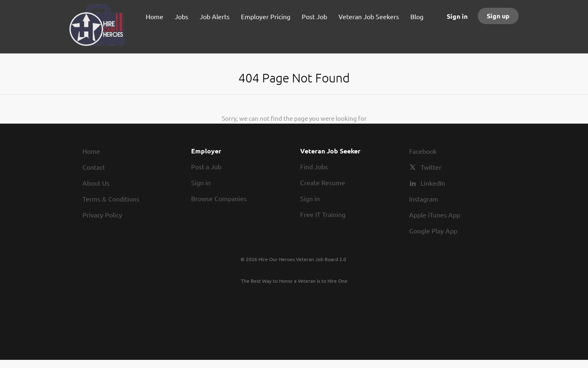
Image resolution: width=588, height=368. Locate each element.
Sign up (498, 16)
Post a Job (206, 166)
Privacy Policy (102, 215)
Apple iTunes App (435, 215)
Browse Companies (219, 198)
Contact (94, 167)
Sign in (457, 16)
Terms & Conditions (111, 199)
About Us (96, 183)
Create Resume (323, 182)
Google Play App (433, 231)
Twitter (431, 167)
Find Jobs (314, 166)
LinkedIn (433, 183)
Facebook (423, 151)
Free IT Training (323, 214)
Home (91, 151)
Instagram (424, 199)
